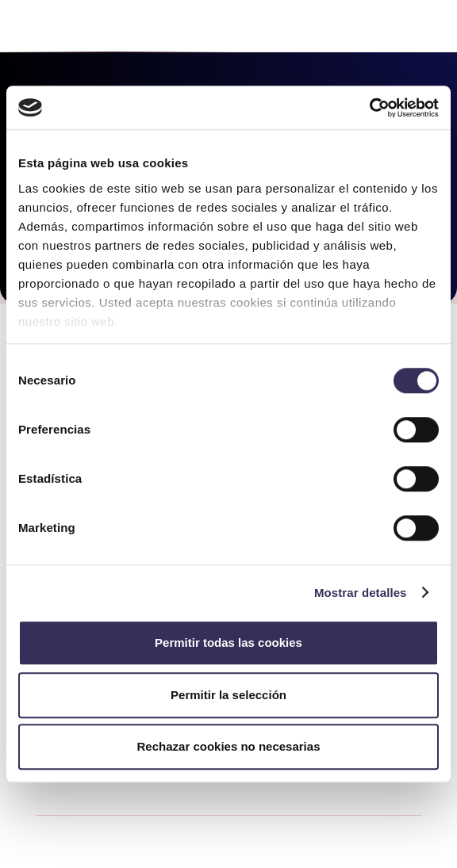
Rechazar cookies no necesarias (229, 746)
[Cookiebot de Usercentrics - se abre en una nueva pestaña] (369, 108)
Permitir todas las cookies (228, 642)
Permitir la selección (228, 695)
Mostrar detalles (361, 593)
